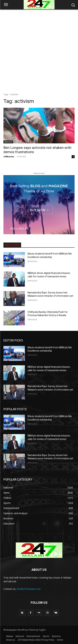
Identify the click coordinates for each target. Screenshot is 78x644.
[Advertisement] (39, 50)
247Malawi (9, 156)
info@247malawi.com (29, 589)
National (8, 142)
